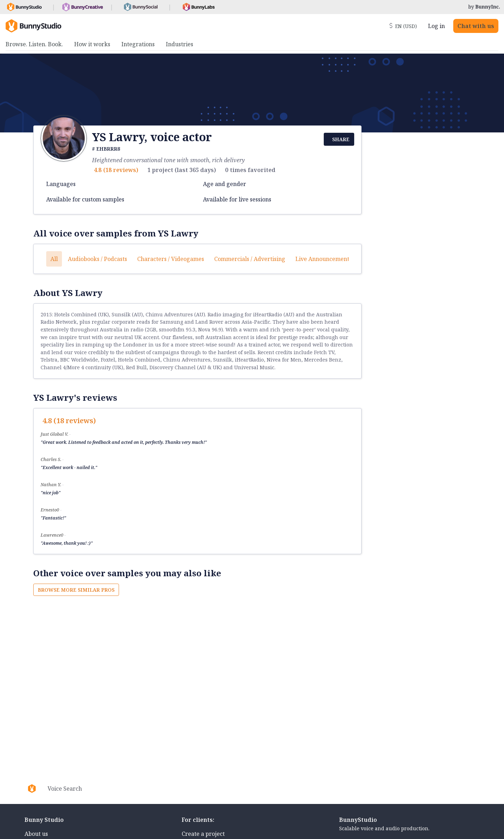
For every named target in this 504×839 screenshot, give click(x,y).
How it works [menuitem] (92, 44)
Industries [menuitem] (180, 44)
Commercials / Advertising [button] (250, 259)
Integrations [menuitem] (138, 44)
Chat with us (476, 26)
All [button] (54, 259)
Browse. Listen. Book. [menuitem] (34, 44)
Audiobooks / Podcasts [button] (97, 259)
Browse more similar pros (76, 590)
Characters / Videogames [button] (171, 259)
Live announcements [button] (324, 259)
